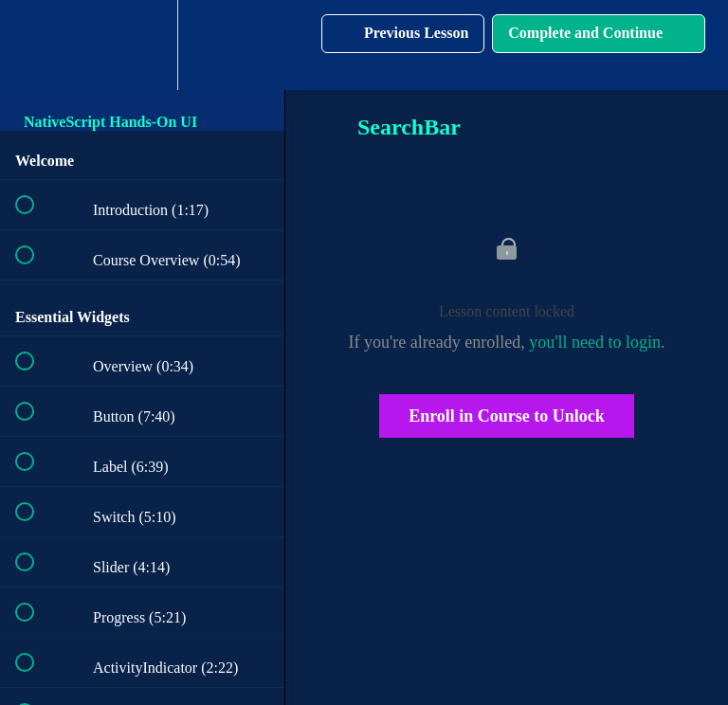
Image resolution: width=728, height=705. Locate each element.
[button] (35, 45)
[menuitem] (142, 45)
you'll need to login (595, 342)
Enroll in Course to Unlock (507, 416)
